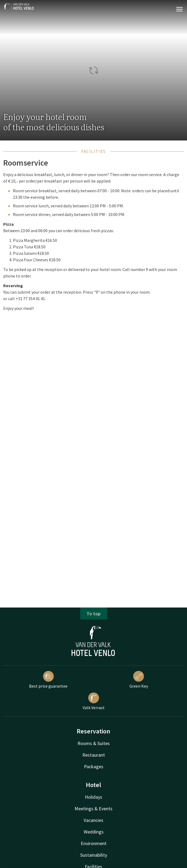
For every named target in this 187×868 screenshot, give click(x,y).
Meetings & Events (93, 809)
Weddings (94, 832)
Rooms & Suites (94, 743)
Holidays (93, 797)
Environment (94, 843)
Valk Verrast (94, 701)
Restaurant (94, 755)
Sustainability (94, 855)
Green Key (139, 680)
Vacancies (93, 820)
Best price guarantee (48, 680)
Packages (94, 766)
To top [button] (94, 614)
